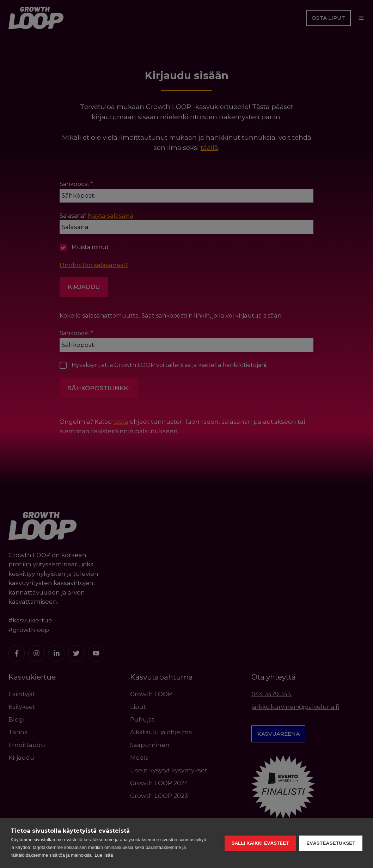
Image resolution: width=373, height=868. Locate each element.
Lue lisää (104, 855)
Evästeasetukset (331, 843)
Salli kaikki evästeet (260, 843)
